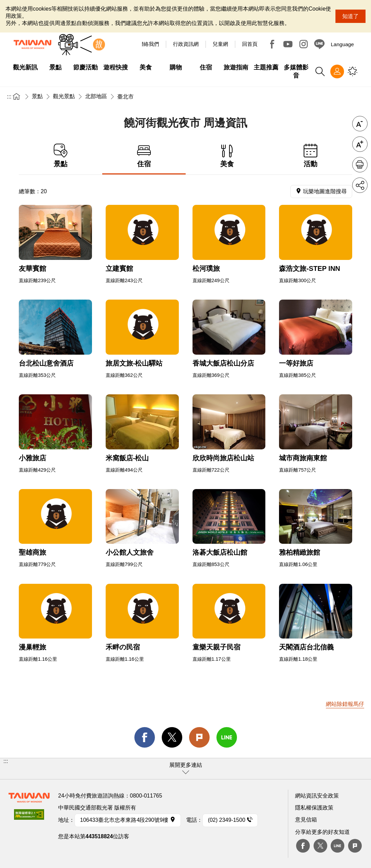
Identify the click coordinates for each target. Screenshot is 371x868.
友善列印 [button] (360, 165)
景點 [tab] (61, 156)
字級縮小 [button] (360, 124)
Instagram (304, 44)
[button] (185, 769)
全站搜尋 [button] (320, 71)
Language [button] (342, 44)
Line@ (319, 44)
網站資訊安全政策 (317, 796)
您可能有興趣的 (353, 71)
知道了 (350, 16)
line (227, 737)
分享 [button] (360, 185)
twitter (172, 737)
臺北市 (125, 97)
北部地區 (96, 96)
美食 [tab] (227, 156)
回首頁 (250, 44)
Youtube (288, 44)
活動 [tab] (310, 156)
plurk (355, 846)
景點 (37, 96)
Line (337, 846)
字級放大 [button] (360, 144)
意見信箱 (306, 820)
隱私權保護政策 (314, 808)
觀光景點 (64, 96)
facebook (145, 737)
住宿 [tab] (144, 156)
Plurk (199, 737)
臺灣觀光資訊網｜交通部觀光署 (32, 44)
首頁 (16, 96)
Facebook (272, 44)
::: (9, 97)
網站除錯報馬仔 (345, 704)
